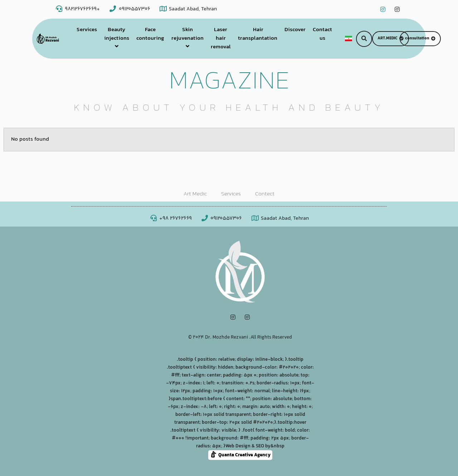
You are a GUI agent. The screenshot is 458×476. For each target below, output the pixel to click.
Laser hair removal (221, 38)
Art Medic (195, 194)
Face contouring (150, 34)
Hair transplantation (258, 34)
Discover (295, 30)
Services (87, 30)
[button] (364, 39)
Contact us (322, 34)
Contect (265, 194)
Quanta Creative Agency (240, 455)
